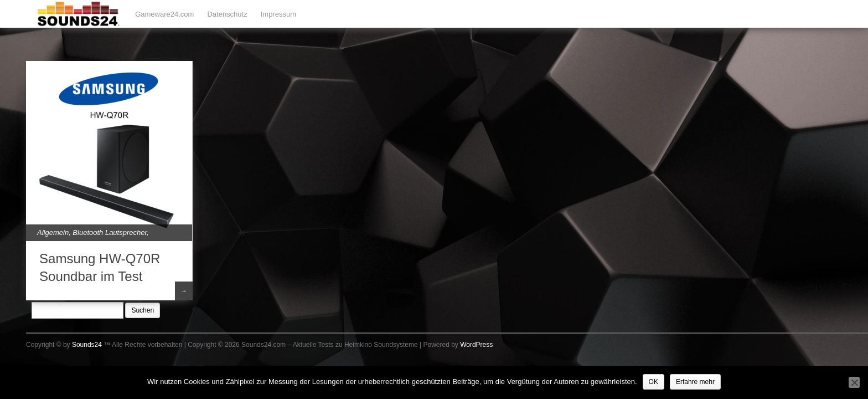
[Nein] (854, 382)
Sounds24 (87, 345)
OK (653, 382)
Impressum (278, 14)
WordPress (476, 345)
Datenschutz (227, 14)
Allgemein (53, 232)
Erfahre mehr (695, 382)
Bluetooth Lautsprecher (110, 232)
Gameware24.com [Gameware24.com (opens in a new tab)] (164, 14)
